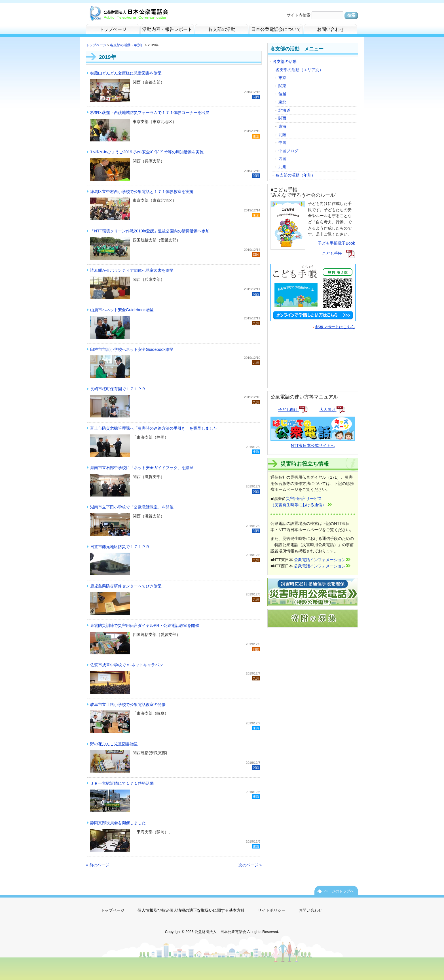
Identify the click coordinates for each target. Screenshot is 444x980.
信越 (282, 94)
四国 (282, 159)
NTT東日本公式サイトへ (313, 442)
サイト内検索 (299, 15)
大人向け (333, 410)
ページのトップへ (339, 891)
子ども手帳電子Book (336, 243)
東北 (282, 102)
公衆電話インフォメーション (322, 560)
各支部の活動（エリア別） (299, 70)
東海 (282, 126)
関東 (282, 86)
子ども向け (293, 410)
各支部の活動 (285, 61)
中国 (282, 143)
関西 (282, 118)
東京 (282, 78)
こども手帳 (339, 253)
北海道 (284, 110)
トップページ (96, 45)
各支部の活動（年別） (127, 45)
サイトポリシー (272, 910)
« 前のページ (98, 865)
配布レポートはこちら (334, 327)
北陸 (282, 135)
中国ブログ (288, 151)
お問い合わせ (310, 910)
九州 (282, 167)
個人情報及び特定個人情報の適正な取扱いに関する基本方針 (191, 910)
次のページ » (250, 865)
